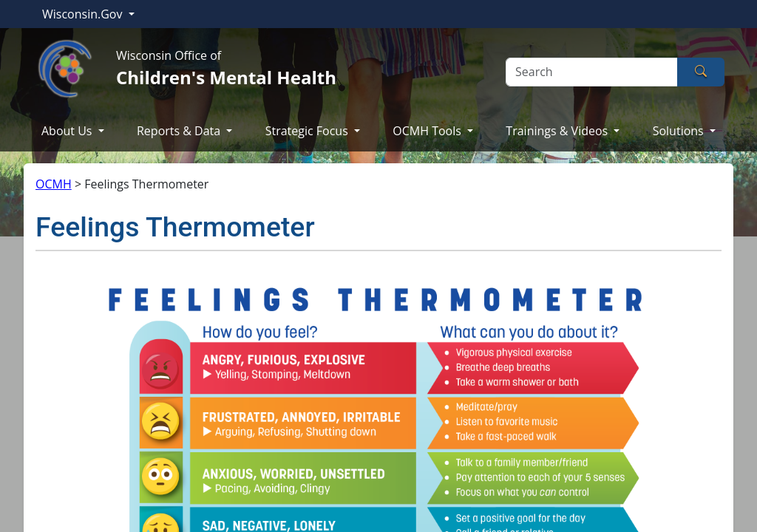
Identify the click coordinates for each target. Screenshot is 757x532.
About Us (68, 131)
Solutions (680, 131)
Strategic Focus (308, 131)
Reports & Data (180, 131)
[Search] (592, 72)
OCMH (54, 184)
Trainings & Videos (558, 131)
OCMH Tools (428, 131)
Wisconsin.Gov (84, 14)
